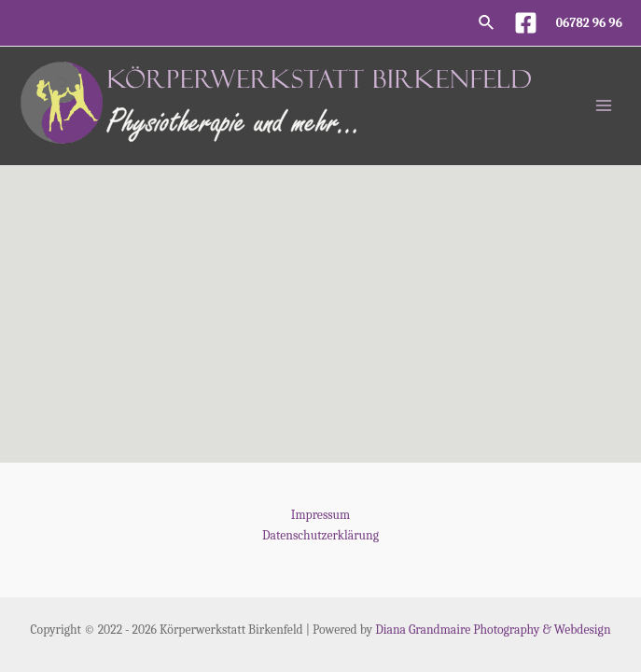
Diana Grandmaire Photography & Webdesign (493, 630)
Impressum (320, 515)
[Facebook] (526, 23)
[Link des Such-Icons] (487, 23)
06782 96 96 (589, 23)
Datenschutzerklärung (320, 535)
